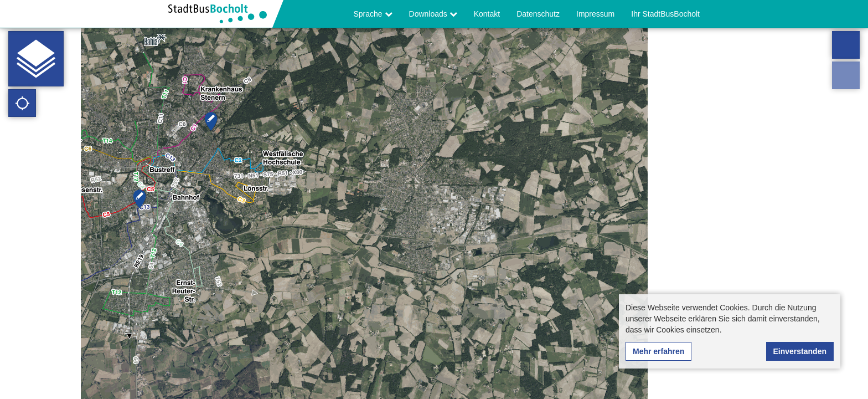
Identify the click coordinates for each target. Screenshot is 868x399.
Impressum (595, 14)
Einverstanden (800, 351)
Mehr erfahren (658, 351)
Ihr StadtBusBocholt (665, 14)
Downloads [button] (433, 14)
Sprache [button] (373, 14)
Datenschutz (538, 14)
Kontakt (487, 14)
